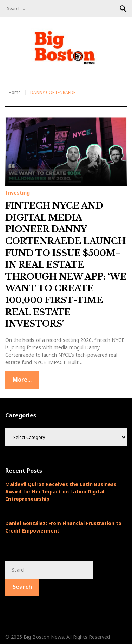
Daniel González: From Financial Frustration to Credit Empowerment (63, 527)
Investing (18, 193)
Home (15, 92)
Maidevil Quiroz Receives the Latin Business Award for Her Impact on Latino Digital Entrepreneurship (61, 492)
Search (123, 9)
